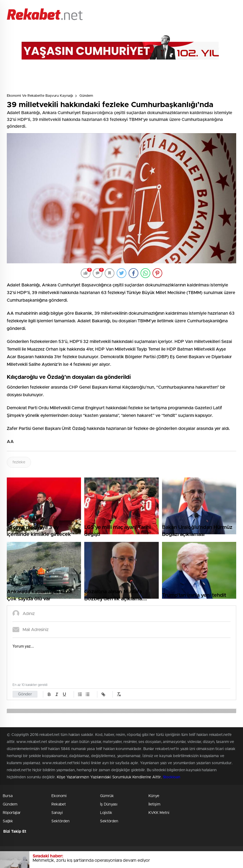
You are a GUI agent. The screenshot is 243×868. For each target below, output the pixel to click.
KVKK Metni (159, 813)
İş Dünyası (109, 804)
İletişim (154, 804)
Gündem (86, 96)
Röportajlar (12, 813)
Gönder (25, 694)
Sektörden (60, 821)
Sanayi (57, 813)
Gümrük (107, 796)
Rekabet (59, 804)
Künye (154, 796)
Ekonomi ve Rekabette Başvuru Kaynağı (40, 96)
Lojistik (106, 813)
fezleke (19, 462)
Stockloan (172, 777)
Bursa (8, 796)
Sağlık (8, 821)
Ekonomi (59, 796)
